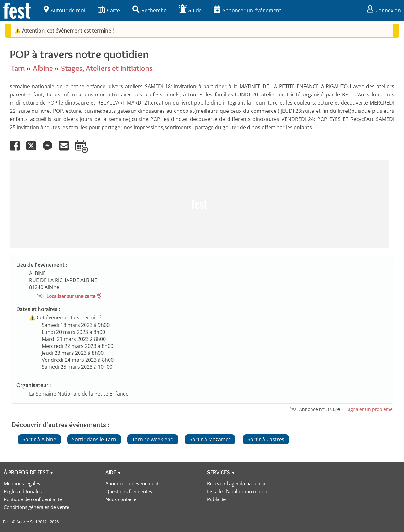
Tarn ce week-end (153, 439)
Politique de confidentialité (33, 499)
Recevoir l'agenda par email (237, 483)
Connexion (384, 10)
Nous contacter (122, 499)
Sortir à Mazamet (210, 439)
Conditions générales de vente (36, 507)
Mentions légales (22, 483)
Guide (190, 10)
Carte (109, 10)
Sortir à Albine (39, 439)
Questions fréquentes (129, 491)
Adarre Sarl (27, 522)
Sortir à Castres (266, 439)
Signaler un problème (370, 409)
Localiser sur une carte (71, 296)
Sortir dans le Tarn (94, 439)
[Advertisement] (199, 204)
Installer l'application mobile (238, 491)
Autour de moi (64, 10)
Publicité (216, 499)
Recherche (149, 10)
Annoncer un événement (248, 10)
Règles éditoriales (23, 491)
